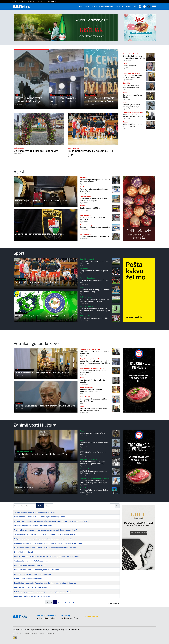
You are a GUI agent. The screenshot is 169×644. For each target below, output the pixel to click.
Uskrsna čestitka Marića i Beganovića (36, 151)
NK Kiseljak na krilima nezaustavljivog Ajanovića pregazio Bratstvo (94, 300)
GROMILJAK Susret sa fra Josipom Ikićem (132, 125)
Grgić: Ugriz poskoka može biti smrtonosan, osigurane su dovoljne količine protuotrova (93, 481)
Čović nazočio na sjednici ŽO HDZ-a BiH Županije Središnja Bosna (40, 517)
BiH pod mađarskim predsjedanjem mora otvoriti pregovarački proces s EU (43, 539)
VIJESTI (80, 6)
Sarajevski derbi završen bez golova (94, 271)
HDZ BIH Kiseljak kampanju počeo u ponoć (31, 565)
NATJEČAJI (16, 2)
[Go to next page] (69, 602)
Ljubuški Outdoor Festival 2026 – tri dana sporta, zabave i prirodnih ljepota (95, 310)
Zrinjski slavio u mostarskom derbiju (94, 318)
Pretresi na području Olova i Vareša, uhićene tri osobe (41, 200)
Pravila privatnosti (31, 633)
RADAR (24, 2)
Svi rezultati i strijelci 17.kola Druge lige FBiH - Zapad (40, 315)
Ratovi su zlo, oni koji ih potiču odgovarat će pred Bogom (91, 390)
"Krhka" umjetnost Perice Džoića (132, 96)
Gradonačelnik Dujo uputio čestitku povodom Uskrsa (93, 400)
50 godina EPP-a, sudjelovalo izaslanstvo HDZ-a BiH (35, 512)
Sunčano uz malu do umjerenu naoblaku (95, 227)
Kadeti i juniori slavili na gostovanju (28, 578)
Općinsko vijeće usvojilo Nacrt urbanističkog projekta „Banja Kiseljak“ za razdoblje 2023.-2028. (51, 521)
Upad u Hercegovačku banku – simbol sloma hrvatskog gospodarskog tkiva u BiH (65, 99)
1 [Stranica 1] (55, 602)
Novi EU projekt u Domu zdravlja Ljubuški (92, 381)
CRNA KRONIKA (107, 6)
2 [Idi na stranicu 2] (58, 602)
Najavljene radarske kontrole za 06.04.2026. (92, 218)
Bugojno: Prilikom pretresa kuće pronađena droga (39, 234)
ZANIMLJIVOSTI (131, 6)
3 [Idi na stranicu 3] (62, 602)
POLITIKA (119, 6)
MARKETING (42, 2)
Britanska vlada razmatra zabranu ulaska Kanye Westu (134, 57)
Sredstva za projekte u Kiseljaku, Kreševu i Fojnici (34, 525)
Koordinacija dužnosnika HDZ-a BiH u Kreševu (32, 596)
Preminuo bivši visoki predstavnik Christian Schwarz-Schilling (131, 86)
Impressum (50, 633)
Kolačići (42, 633)
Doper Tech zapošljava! (24, 552)
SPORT (88, 6)
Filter (40, 506)
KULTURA (96, 6)
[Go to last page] (73, 602)
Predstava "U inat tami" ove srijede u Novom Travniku (94, 491)
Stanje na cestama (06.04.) (90, 208)
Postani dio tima (92, 617)
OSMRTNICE (32, 2)
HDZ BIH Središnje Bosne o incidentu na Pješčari (33, 574)
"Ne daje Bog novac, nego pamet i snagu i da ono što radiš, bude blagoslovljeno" (46, 530)
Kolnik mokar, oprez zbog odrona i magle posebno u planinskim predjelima (43, 592)
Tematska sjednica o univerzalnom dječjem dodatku (93, 371)
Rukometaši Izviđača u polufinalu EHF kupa (91, 152)
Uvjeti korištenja (18, 633)
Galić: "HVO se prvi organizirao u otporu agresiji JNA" (134, 115)
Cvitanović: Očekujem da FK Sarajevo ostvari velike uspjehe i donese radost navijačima (48, 543)
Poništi (49, 506)
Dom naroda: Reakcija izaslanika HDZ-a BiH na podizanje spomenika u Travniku (45, 548)
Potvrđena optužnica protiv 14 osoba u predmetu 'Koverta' (95, 181)
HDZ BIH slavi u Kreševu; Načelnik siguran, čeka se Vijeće (37, 570)
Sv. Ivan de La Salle (130, 66)
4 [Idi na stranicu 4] (66, 602)
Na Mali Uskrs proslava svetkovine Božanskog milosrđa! (93, 472)
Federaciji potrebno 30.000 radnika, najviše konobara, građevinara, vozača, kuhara (47, 556)
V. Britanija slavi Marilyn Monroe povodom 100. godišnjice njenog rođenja (92, 463)
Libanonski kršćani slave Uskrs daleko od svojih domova (132, 76)
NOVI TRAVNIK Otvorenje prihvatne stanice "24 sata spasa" (101, 99)
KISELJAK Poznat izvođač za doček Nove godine (33, 587)
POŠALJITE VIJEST (54, 2)
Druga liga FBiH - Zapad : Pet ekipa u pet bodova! (94, 262)
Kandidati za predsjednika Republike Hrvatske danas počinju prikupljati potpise (45, 583)
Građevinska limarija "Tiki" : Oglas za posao (31, 561)
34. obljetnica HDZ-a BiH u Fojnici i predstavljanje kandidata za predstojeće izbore (46, 534)
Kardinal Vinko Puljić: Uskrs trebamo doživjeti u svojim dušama (94, 409)
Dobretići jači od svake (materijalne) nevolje (29, 99)
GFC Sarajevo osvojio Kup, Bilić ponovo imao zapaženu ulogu (95, 291)
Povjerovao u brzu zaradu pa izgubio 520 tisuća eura (94, 190)
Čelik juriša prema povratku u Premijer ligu (95, 281)
